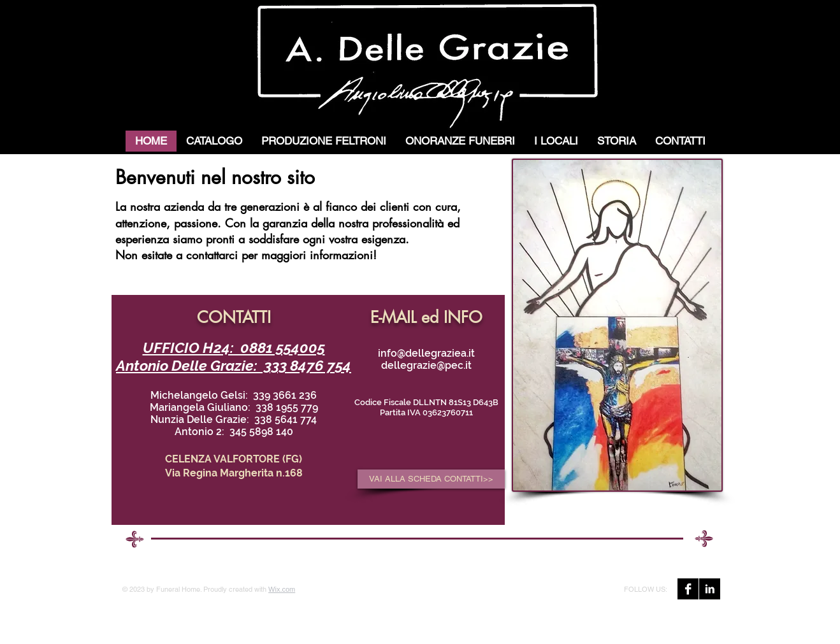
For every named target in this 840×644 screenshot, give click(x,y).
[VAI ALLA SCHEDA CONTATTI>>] (431, 479)
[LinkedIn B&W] (710, 589)
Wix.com (282, 589)
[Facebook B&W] (688, 589)
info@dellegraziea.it (426, 353)
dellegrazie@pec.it (426, 365)
